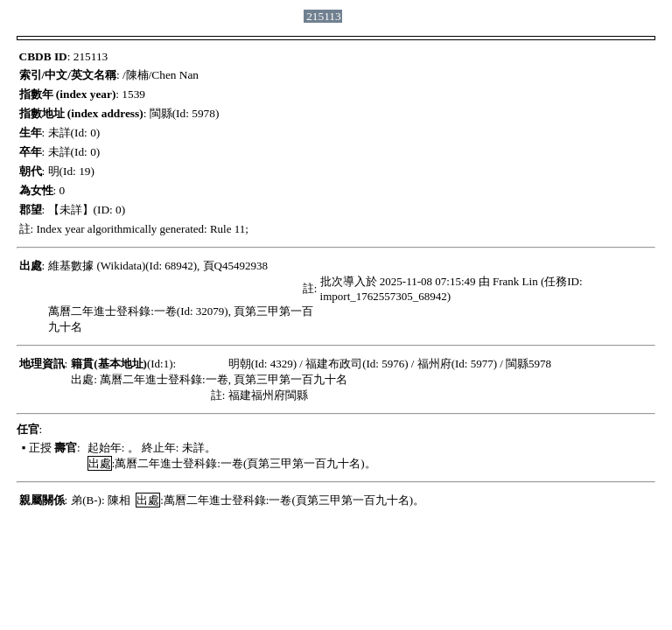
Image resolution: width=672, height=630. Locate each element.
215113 (324, 16)
